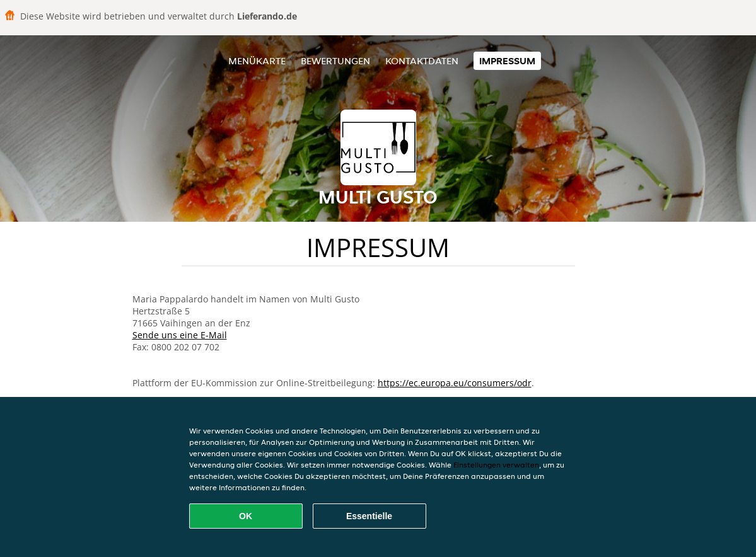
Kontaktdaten (422, 61)
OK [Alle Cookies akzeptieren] (246, 516)
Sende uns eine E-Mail (180, 335)
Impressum (507, 61)
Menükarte (257, 61)
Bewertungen (335, 61)
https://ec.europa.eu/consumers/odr (455, 383)
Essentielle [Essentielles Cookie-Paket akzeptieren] (369, 516)
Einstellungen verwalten (496, 465)
